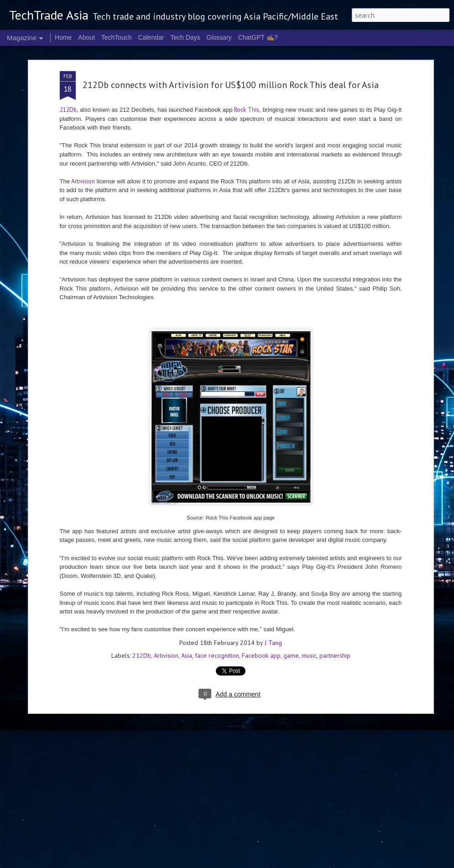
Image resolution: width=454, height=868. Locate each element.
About (86, 37)
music (309, 505)
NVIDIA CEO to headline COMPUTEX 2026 (104, 684)
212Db (142, 505)
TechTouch (117, 37)
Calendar (151, 37)
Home (63, 37)
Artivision (166, 505)
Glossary (219, 37)
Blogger (348, 863)
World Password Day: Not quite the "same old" (212, 580)
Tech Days (185, 37)
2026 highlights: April (173, 754)
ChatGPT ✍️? (258, 37)
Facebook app (261, 505)
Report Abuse (373, 863)
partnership (335, 505)
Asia (187, 505)
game (291, 505)
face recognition (217, 505)
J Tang (273, 492)
